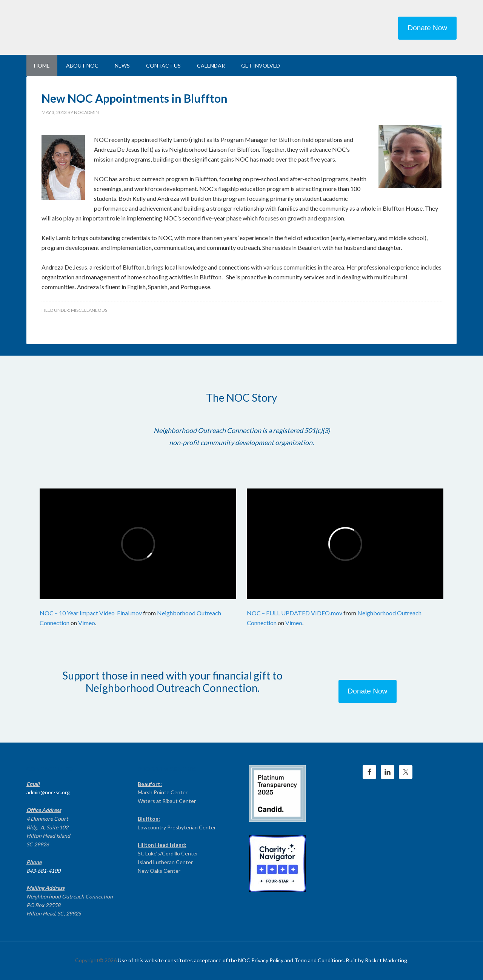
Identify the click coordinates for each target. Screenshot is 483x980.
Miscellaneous (89, 310)
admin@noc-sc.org (48, 792)
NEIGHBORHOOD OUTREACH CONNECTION (91, 26)
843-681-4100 (43, 871)
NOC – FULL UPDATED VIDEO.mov (295, 613)
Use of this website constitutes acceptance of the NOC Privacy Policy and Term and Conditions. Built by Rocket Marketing (262, 960)
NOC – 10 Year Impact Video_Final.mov (91, 613)
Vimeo (87, 623)
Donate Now (427, 28)
